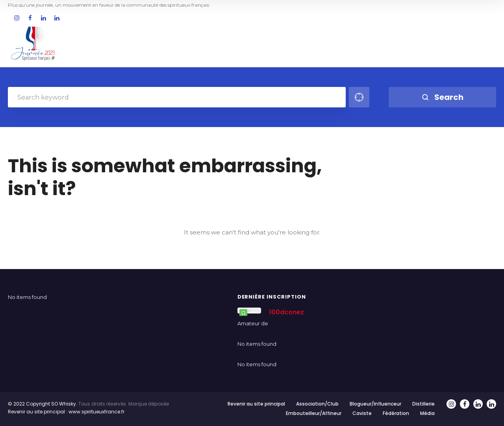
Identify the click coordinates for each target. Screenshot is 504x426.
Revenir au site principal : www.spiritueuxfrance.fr (66, 412)
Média (427, 413)
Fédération (396, 413)
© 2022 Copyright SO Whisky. (43, 404)
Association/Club (317, 404)
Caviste (362, 413)
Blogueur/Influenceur (375, 404)
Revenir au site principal (256, 404)
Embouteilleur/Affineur (314, 413)
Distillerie (423, 404)
